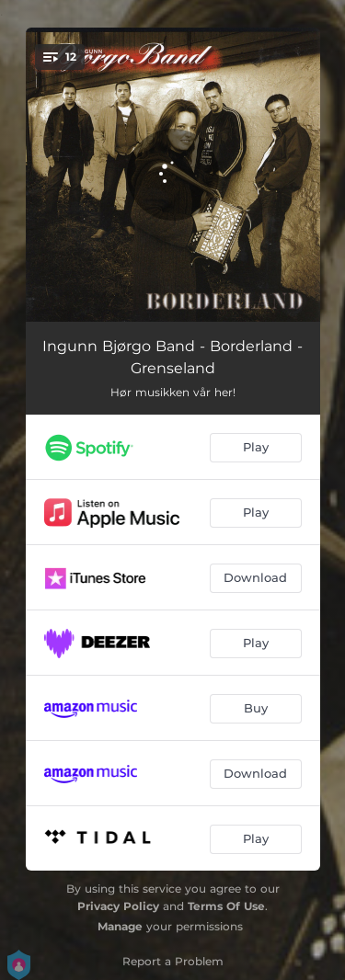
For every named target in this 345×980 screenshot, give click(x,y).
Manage (120, 926)
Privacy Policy (118, 906)
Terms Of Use (226, 906)
